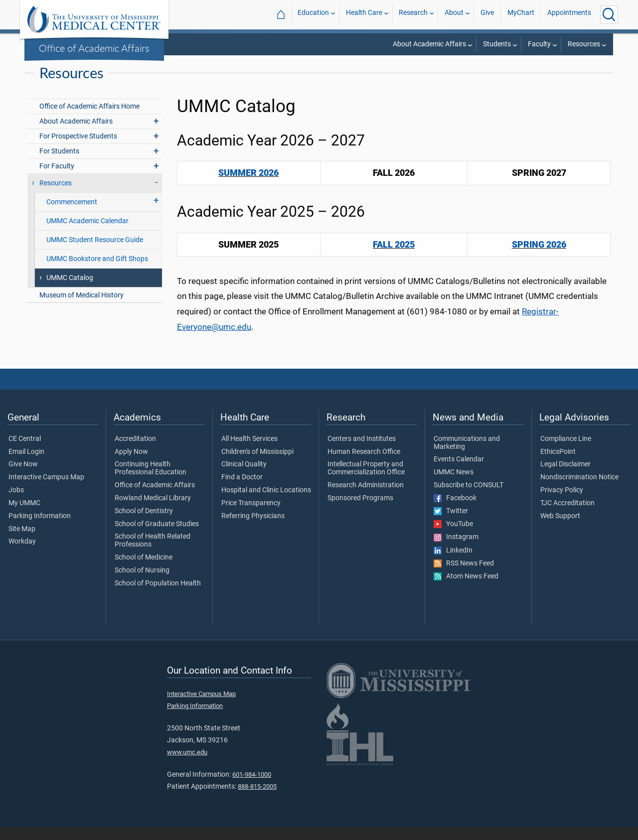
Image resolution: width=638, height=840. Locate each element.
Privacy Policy (562, 503)
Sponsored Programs (360, 511)
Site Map (22, 542)
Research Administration (366, 498)
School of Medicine (144, 570)
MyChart (521, 14)
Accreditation (135, 452)
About (454, 14)
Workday (22, 555)
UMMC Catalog (70, 291)
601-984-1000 (252, 787)
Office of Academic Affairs (94, 48)
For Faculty (57, 179)
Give (487, 14)
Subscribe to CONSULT (469, 498)
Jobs (16, 503)
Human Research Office (364, 465)
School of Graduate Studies (157, 537)
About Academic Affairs (429, 44)
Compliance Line (566, 452)
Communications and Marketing (467, 456)
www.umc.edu (187, 765)
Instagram (456, 550)
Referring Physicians (253, 529)
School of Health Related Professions (153, 554)
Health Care (364, 14)
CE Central (25, 452)
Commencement (72, 215)
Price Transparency (251, 516)
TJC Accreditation (567, 516)
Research (413, 14)
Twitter (451, 524)
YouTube (453, 537)
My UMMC (24, 516)
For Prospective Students (78, 149)
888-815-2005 (257, 799)
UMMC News (454, 485)
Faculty (539, 44)
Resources (584, 44)
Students (497, 44)
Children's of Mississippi (257, 465)
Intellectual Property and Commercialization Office (366, 481)
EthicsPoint (558, 465)
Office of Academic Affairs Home (89, 119)
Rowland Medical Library (153, 511)
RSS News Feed (464, 576)
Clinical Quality (244, 477)
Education (313, 14)
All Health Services (249, 452)
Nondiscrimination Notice (579, 490)
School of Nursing (142, 583)
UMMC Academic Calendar (87, 234)
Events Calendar (459, 472)
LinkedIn (453, 563)
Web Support (560, 529)
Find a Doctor (242, 490)
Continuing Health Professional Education (151, 481)
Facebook (455, 511)
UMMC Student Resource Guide (95, 253)
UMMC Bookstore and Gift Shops (97, 272)
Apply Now (131, 465)
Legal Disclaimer (565, 477)
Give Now (23, 477)
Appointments (569, 14)
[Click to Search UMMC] (609, 14)
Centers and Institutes (362, 452)
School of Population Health (158, 596)
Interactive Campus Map (46, 490)
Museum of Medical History (81, 308)
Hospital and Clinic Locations (266, 503)
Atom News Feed (466, 589)
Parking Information (40, 529)
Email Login (26, 465)
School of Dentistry (144, 524)
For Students (59, 164)
